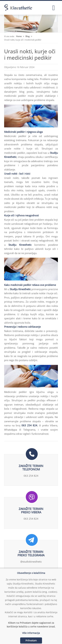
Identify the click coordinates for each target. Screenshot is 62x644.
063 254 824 (29, 425)
